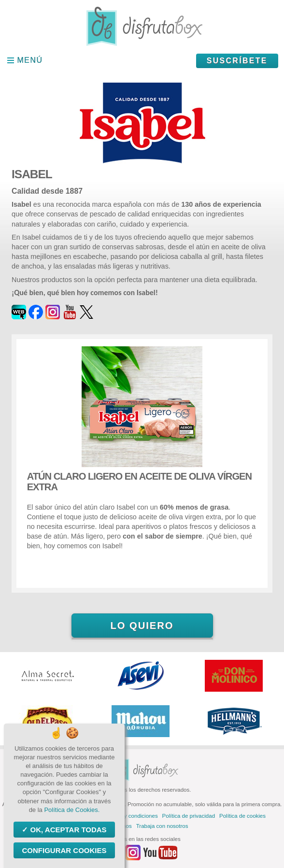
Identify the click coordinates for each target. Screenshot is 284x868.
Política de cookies (242, 816)
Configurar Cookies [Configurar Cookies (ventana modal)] (64, 850)
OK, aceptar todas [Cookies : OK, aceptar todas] (67, 830)
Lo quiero (142, 626)
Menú (30, 60)
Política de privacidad (189, 816)
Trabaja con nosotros (162, 826)
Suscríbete (237, 61)
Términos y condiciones (129, 816)
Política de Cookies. (72, 810)
